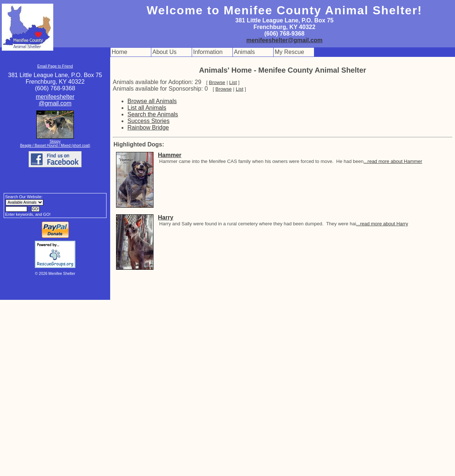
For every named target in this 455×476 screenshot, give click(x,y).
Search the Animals (153, 114)
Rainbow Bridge (148, 128)
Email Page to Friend (55, 66)
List (233, 82)
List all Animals (147, 108)
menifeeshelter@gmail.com (285, 40)
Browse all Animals (152, 101)
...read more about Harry (382, 224)
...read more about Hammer (393, 161)
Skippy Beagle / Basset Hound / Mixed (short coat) (55, 143)
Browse (217, 82)
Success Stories (149, 121)
